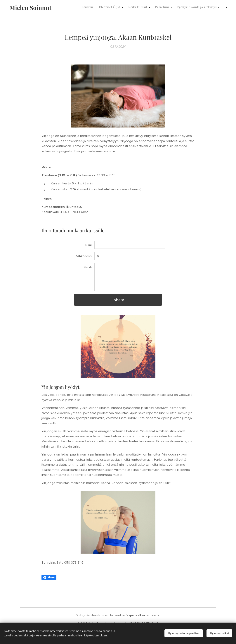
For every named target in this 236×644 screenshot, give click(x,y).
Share (49, 577)
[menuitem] (144, 8)
